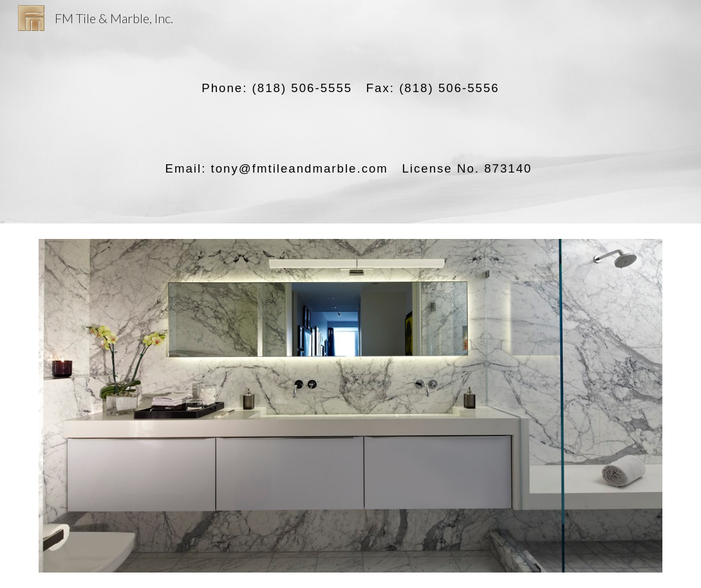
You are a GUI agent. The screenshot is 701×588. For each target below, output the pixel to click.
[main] (350, 112)
